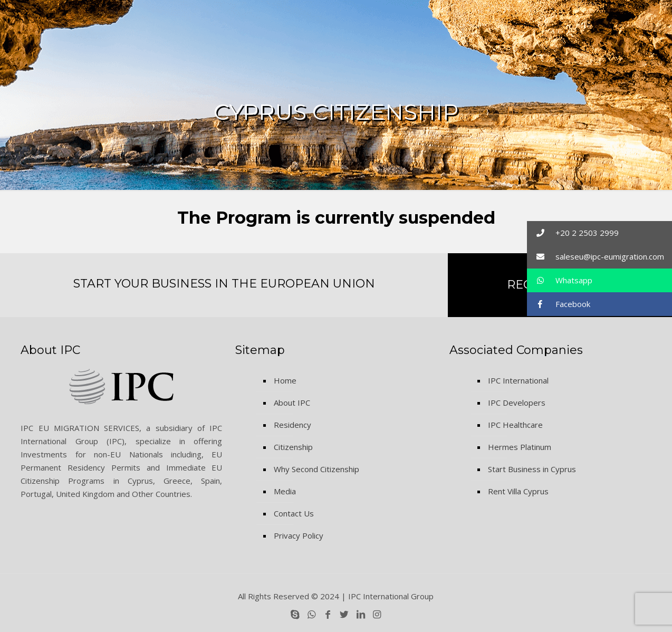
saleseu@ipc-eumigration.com (596, 257)
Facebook (559, 304)
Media (285, 491)
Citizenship (293, 447)
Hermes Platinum (520, 447)
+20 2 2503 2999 (573, 233)
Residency (292, 425)
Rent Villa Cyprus (518, 491)
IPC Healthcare (515, 425)
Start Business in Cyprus (532, 469)
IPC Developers (517, 403)
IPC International (518, 380)
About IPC (292, 403)
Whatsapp (560, 280)
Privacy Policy (299, 535)
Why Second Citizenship (316, 469)
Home (285, 380)
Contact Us (294, 513)
